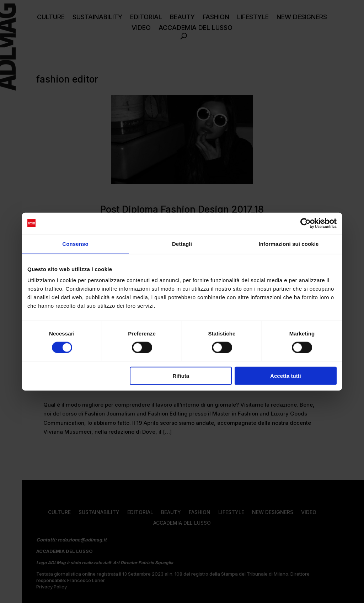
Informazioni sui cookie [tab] (289, 244)
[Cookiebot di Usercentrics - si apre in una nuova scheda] (306, 223)
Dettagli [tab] (182, 244)
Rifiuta (181, 376)
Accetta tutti (286, 376)
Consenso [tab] (75, 244)
